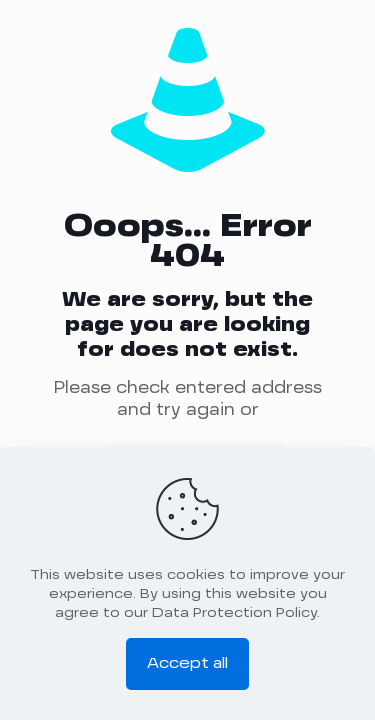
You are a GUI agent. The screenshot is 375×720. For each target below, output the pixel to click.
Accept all (187, 663)
